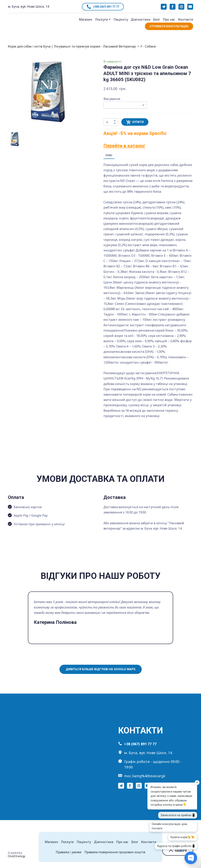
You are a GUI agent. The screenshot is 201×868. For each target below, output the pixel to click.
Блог (157, 19)
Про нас (169, 19)
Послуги (102, 19)
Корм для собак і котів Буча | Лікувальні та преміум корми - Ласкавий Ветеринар (72, 46)
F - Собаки (148, 46)
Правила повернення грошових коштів (115, 852)
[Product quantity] (110, 122)
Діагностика (141, 19)
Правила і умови (69, 852)
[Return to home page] (22, 24)
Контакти (186, 19)
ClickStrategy (17, 856)
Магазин (86, 19)
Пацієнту (121, 19)
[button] (103, 7)
